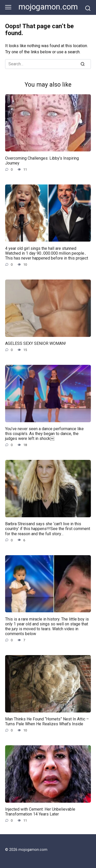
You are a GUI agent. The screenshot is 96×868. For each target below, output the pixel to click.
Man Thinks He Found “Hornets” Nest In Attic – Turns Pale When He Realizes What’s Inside (47, 721)
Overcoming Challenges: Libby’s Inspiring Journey (42, 160)
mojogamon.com (48, 7)
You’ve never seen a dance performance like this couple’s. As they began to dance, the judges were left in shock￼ (44, 434)
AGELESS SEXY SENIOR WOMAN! (36, 343)
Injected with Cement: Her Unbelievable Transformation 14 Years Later (40, 812)
